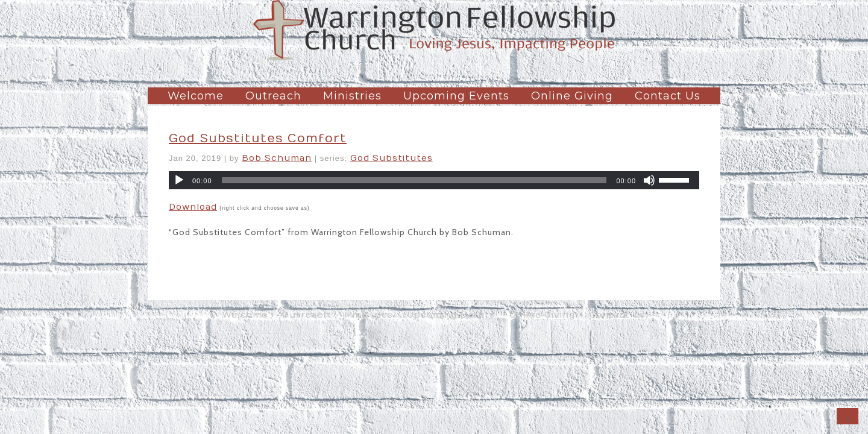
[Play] (179, 180)
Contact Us (668, 96)
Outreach (273, 96)
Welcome (196, 96)
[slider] (414, 180)
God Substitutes (392, 158)
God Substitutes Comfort (258, 138)
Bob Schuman (277, 158)
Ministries (352, 96)
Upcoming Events (456, 96)
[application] (434, 180)
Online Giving (572, 96)
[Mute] (649, 180)
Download (193, 207)
